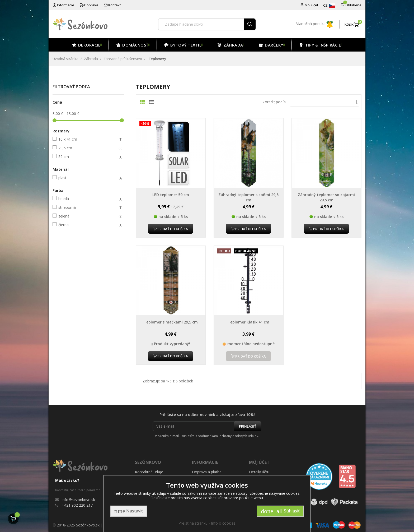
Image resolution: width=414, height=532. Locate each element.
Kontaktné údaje (149, 472)
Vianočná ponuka (315, 24)
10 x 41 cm (87, 139)
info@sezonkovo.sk (78, 500)
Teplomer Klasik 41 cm (248, 322)
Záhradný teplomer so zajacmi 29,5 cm (326, 197)
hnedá (87, 199)
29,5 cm (87, 148)
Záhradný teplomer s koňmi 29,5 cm (248, 197)
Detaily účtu (259, 472)
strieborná (87, 207)
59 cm (87, 157)
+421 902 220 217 (77, 505)
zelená (87, 216)
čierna (87, 225)
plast (87, 178)
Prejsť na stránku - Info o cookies (207, 523)
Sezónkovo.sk (88, 525)
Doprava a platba (207, 472)
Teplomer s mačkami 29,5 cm (171, 322)
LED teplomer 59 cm (171, 195)
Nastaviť (129, 511)
